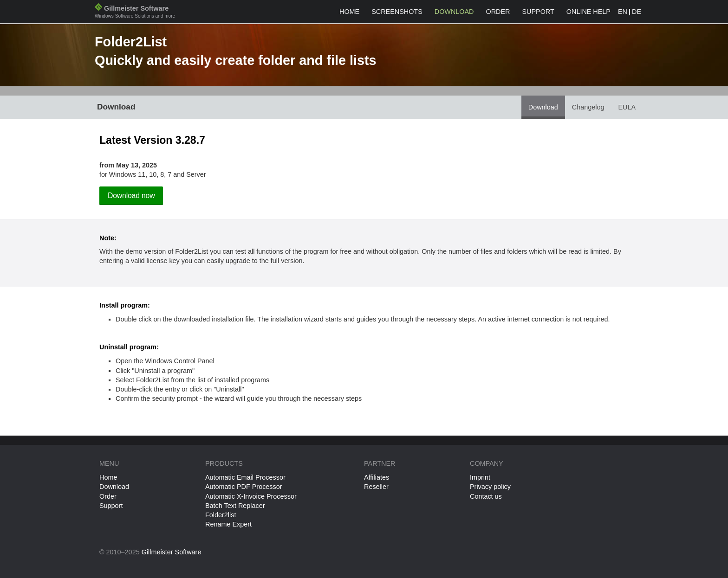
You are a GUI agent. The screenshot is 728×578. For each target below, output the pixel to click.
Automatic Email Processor (245, 477)
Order (498, 12)
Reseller (376, 487)
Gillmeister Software (135, 13)
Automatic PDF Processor (244, 487)
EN (623, 12)
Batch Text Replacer (235, 506)
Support (538, 12)
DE (637, 12)
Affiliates (377, 477)
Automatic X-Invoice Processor (251, 496)
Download (454, 12)
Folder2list (221, 515)
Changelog (588, 107)
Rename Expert (228, 524)
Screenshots (397, 12)
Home (349, 12)
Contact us (486, 496)
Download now (131, 196)
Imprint (480, 477)
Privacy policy (490, 487)
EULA (627, 107)
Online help (588, 12)
